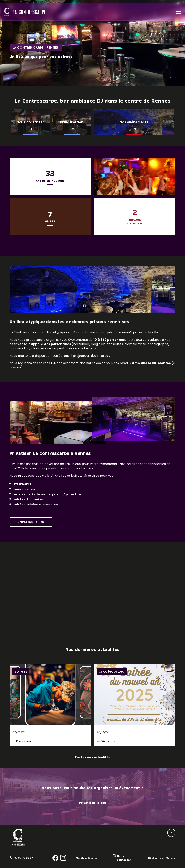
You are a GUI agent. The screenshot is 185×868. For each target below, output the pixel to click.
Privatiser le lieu (31, 522)
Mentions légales (87, 858)
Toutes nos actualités (93, 757)
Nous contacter (124, 858)
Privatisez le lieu (93, 803)
